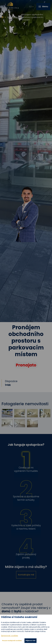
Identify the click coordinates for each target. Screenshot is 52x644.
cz (31, 7)
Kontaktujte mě (26, 575)
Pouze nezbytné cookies (12, 641)
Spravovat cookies (10, 636)
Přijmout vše (30, 641)
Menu (43, 6)
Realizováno (13, 17)
